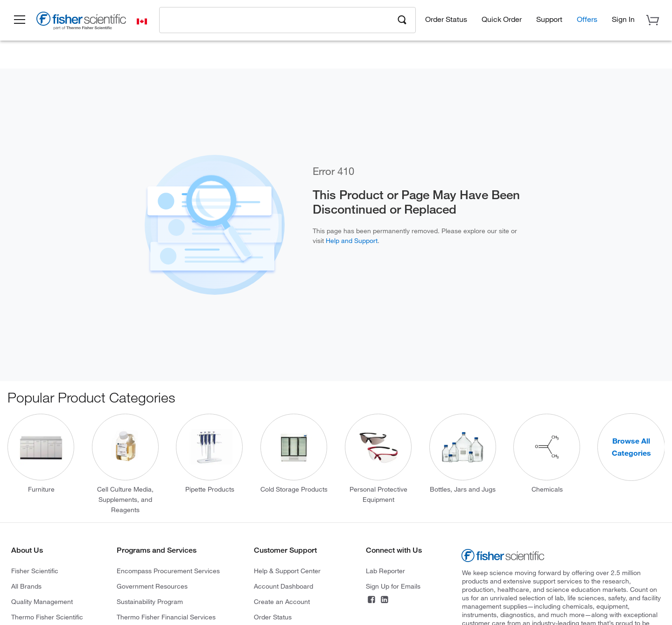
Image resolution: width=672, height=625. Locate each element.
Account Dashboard (283, 586)
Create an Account (282, 601)
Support (549, 19)
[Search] (402, 19)
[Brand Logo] (82, 22)
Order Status (446, 19)
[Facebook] (371, 601)
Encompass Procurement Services (168, 571)
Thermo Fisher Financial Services (166, 617)
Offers (587, 19)
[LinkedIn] (385, 601)
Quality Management (42, 601)
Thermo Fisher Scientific (47, 617)
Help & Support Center (287, 571)
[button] (20, 20)
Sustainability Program (150, 601)
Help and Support (352, 240)
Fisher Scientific (35, 571)
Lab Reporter (385, 571)
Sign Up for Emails (393, 586)
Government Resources (152, 586)
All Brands (26, 586)
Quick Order (502, 19)
